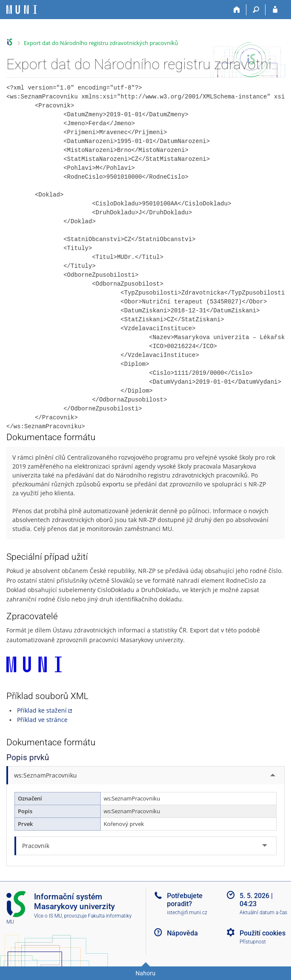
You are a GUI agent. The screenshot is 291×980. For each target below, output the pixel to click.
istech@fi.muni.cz (187, 913)
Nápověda (182, 933)
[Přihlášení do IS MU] (275, 10)
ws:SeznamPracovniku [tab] (45, 775)
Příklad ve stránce (42, 720)
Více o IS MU (48, 916)
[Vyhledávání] (256, 10)
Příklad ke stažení (42, 710)
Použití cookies (263, 933)
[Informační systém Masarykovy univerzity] (22, 10)
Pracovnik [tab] (36, 846)
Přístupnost (253, 942)
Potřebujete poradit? (185, 900)
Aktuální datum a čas (263, 913)
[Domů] (237, 10)
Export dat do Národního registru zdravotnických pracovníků (101, 43)
